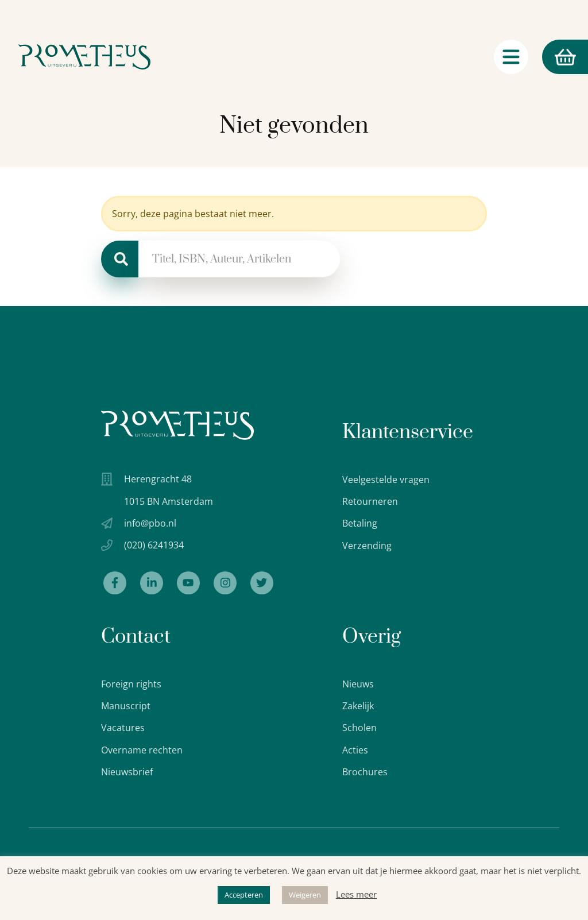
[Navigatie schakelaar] (511, 57)
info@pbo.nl (150, 523)
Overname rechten (142, 750)
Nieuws (358, 684)
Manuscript (126, 706)
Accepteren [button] (244, 895)
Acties (355, 750)
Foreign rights (131, 684)
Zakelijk (358, 706)
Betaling (360, 523)
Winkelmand (559, 57)
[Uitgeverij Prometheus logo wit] (177, 425)
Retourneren (370, 501)
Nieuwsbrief (127, 772)
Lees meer (356, 894)
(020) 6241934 (154, 545)
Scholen (359, 728)
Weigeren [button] (305, 895)
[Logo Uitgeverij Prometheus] (84, 57)
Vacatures (123, 728)
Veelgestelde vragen (386, 480)
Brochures (365, 772)
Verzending (367, 546)
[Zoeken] (120, 259)
